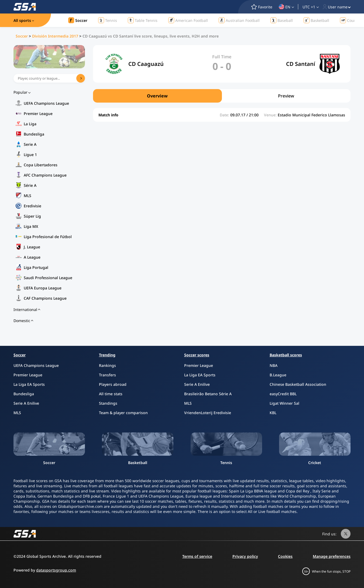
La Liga (30, 124)
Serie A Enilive (26, 403)
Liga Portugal (36, 267)
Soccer (22, 36)
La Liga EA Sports (29, 384)
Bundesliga (34, 134)
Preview (286, 96)
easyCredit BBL (283, 394)
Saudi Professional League (48, 278)
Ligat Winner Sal (284, 403)
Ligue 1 (30, 155)
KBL (273, 413)
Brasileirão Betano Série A (208, 394)
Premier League (38, 114)
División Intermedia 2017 (55, 36)
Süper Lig (32, 216)
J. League (32, 247)
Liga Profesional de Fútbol (48, 237)
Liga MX (31, 226)
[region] (222, 96)
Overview (157, 96)
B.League (278, 375)
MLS (28, 196)
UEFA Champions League (46, 103)
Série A (30, 185)
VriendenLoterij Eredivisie (208, 413)
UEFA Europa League (43, 288)
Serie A (30, 144)
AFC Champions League (45, 175)
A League (32, 257)
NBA (274, 365)
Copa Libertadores (41, 165)
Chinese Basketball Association (298, 384)
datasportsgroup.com (56, 570)
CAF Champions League (45, 298)
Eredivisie (32, 206)
